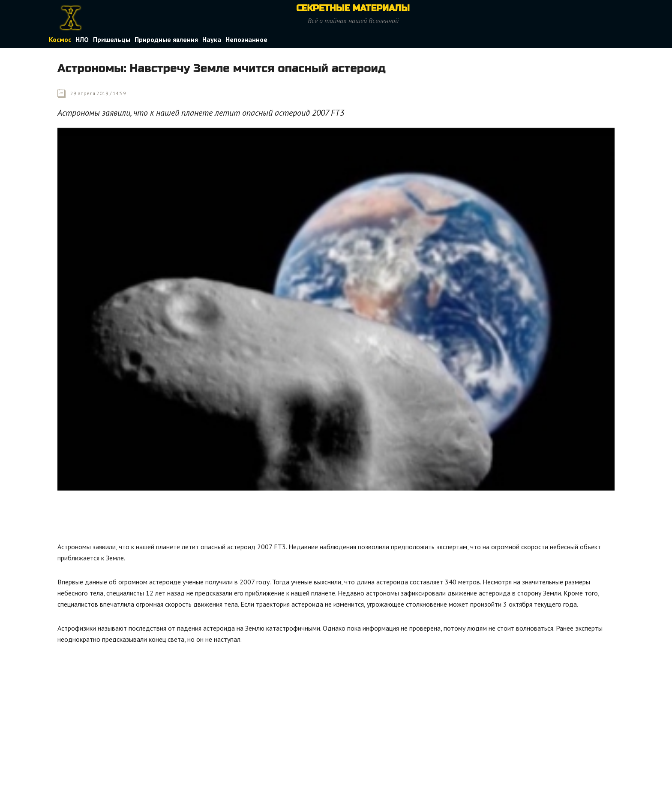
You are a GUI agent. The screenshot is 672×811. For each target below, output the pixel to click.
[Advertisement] (213, 518)
